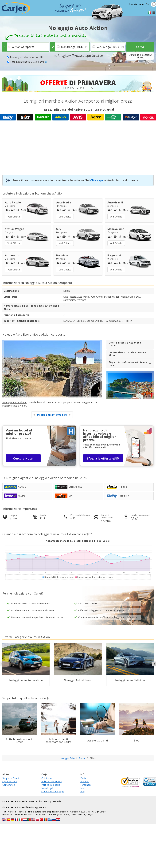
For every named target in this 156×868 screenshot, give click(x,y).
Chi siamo (47, 778)
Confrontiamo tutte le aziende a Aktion (127, 354)
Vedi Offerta (14, 217)
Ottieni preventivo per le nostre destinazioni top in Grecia (32, 801)
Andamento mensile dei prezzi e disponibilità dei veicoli (78, 541)
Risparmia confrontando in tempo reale (128, 364)
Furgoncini (86, 785)
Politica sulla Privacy (52, 781)
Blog (83, 791)
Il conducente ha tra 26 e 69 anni (29, 62)
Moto (83, 788)
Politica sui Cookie (51, 785)
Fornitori (85, 781)
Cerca (140, 47)
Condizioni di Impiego (53, 791)
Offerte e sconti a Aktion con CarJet (125, 344)
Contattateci (9, 785)
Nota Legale (48, 788)
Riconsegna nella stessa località (27, 57)
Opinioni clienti (10, 781)
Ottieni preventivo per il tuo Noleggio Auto (24, 807)
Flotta (83, 778)
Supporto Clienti (11, 778)
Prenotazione (136, 4)
